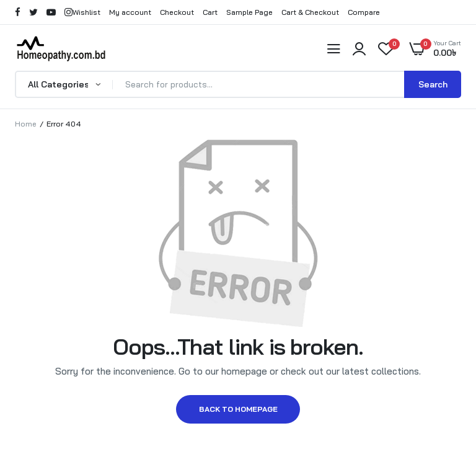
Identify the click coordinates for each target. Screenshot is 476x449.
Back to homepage (238, 410)
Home (26, 124)
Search (433, 84)
